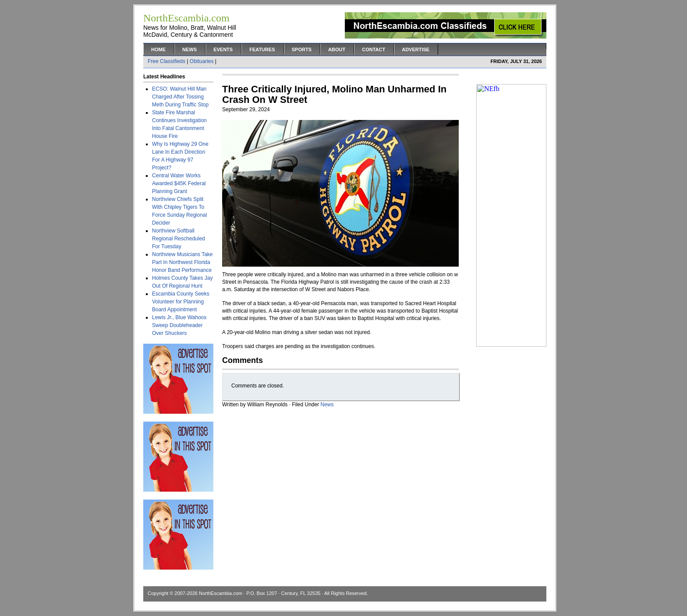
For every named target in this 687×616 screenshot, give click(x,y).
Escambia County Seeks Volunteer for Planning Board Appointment (181, 302)
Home (158, 49)
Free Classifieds (166, 61)
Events (223, 49)
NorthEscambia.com (221, 593)
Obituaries (202, 61)
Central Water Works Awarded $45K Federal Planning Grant (179, 183)
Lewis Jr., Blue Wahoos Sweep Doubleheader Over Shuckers (179, 325)
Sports (302, 49)
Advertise (416, 49)
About (337, 49)
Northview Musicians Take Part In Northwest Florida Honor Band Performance (182, 262)
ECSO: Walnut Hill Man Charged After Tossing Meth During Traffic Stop (180, 97)
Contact (374, 49)
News (189, 49)
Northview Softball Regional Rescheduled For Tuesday (179, 239)
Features (262, 49)
